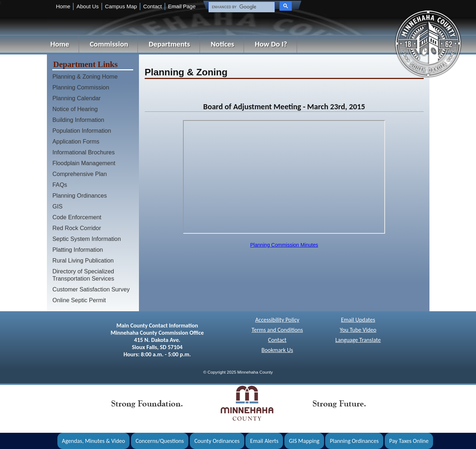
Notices (222, 44)
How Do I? (271, 44)
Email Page (182, 6)
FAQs (60, 185)
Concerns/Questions (160, 441)
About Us (88, 6)
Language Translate (358, 340)
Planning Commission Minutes (284, 245)
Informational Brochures (84, 152)
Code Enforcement (77, 217)
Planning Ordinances (80, 195)
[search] (241, 7)
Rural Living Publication (83, 260)
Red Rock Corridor (77, 228)
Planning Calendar (77, 98)
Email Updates (358, 320)
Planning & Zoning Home (85, 76)
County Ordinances (217, 441)
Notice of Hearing (75, 109)
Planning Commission (81, 87)
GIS (57, 206)
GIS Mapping (304, 441)
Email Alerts (264, 441)
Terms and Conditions (277, 330)
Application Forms (76, 141)
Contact (152, 6)
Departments (169, 44)
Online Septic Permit (79, 300)
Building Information (78, 120)
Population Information (82, 131)
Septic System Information (87, 239)
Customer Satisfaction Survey (91, 289)
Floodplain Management (84, 163)
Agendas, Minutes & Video (94, 441)
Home (63, 6)
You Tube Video (358, 330)
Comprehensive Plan (80, 174)
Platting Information (78, 250)
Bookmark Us (277, 350)
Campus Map (121, 6)
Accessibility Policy (277, 320)
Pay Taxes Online (409, 441)
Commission (109, 44)
